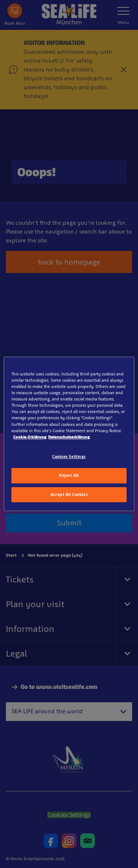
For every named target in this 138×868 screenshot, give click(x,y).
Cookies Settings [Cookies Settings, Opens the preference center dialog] (69, 456)
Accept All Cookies (69, 494)
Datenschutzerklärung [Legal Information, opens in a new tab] (69, 437)
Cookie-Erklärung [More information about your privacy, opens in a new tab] (30, 437)
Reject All (69, 475)
